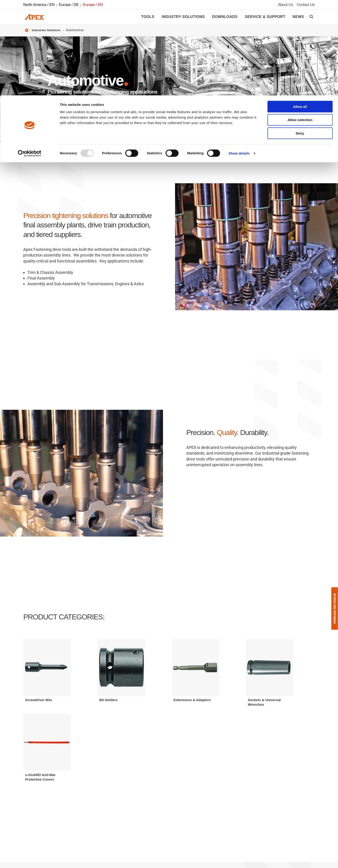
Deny (300, 38)
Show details (239, 58)
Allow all (300, 11)
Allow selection (300, 25)
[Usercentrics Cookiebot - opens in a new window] (30, 58)
